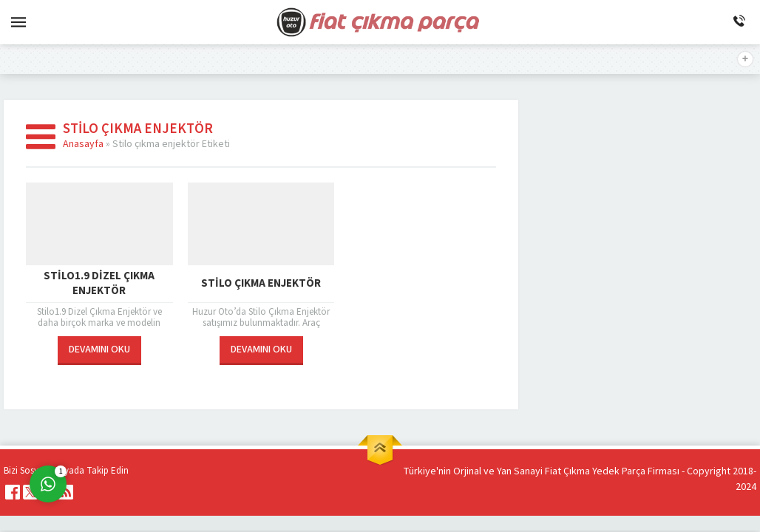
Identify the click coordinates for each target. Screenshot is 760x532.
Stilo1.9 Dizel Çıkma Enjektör (99, 284)
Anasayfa (83, 144)
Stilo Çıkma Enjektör (261, 283)
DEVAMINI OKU (99, 349)
